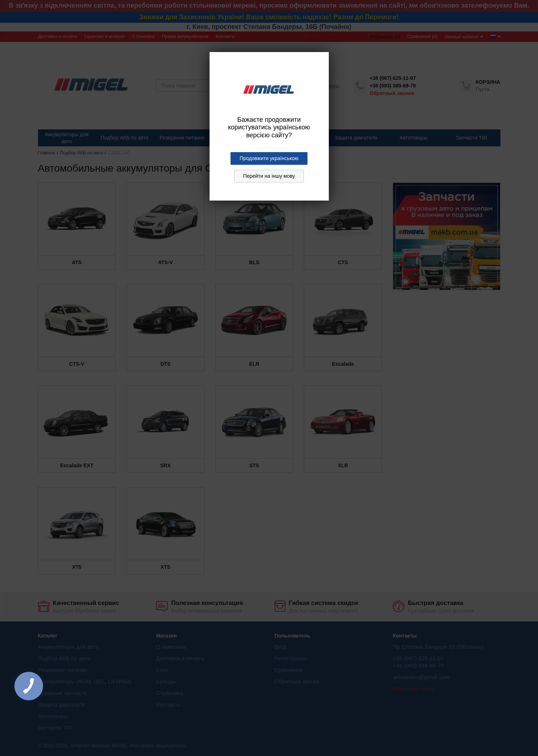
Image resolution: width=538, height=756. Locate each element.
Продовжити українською (269, 158)
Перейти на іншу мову (269, 176)
